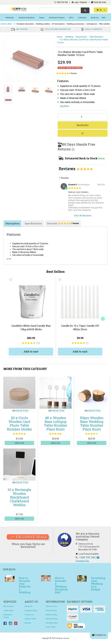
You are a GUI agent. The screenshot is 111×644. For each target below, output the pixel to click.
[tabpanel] (83, 198)
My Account (8, 606)
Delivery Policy (52, 619)
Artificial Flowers (57, 18)
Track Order (8, 610)
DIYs (72, 18)
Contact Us (29, 615)
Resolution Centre (8, 616)
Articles (28, 623)
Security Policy (52, 623)
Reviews (63, 224)
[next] (103, 319)
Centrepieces (92, 24)
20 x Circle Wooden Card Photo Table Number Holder (19, 423)
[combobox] (60, 10)
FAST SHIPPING (22, 29)
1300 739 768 (62, 2)
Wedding (10, 18)
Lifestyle (83, 18)
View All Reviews (83, 216)
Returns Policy (52, 615)
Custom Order (30, 619)
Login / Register (81, 2)
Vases (42, 18)
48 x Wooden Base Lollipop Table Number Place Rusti (56, 423)
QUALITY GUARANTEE (93, 29)
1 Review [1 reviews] (73, 73)
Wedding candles (43, 24)
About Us (29, 606)
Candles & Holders (27, 18)
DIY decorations (58, 24)
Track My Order (98, 2)
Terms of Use (51, 606)
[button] (11, 280)
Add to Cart (19, 443)
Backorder (83, 125)
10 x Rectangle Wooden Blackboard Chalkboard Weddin (19, 497)
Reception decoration (25, 24)
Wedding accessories (75, 24)
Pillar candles (104, 24)
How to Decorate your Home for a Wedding (25, 585)
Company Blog (31, 610)
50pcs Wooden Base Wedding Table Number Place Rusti (92, 423)
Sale (104, 18)
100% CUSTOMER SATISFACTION (57, 29)
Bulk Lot (95, 18)
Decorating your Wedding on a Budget (98, 584)
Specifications (33, 223)
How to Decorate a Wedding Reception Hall (61, 585)
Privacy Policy (51, 610)
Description (13, 223)
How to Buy (50, 627)
